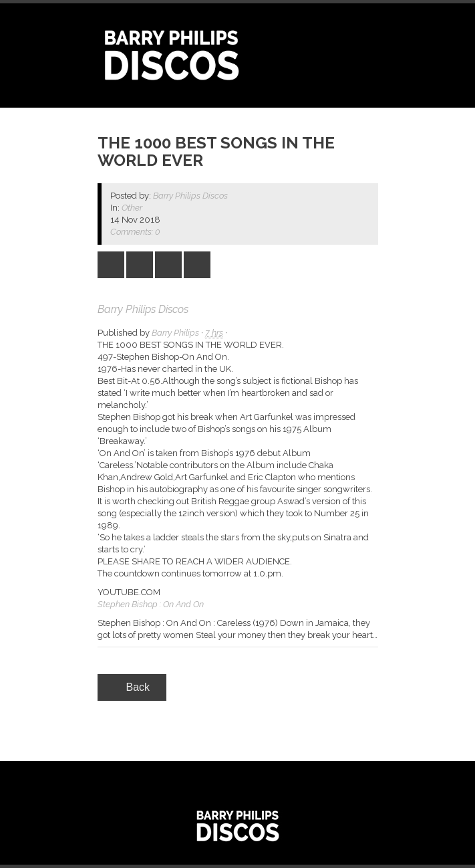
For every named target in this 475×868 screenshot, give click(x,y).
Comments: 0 (135, 232)
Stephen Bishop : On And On (151, 604)
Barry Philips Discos (190, 196)
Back (133, 687)
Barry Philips (175, 333)
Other (132, 208)
